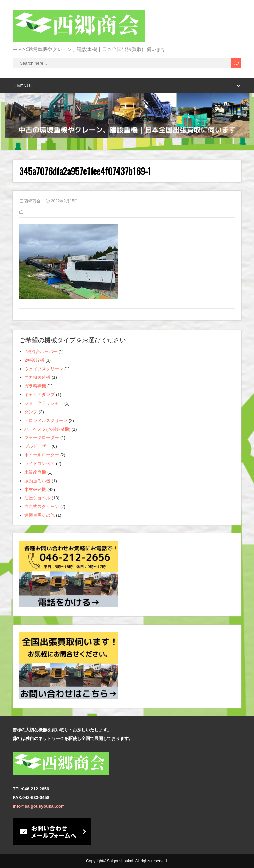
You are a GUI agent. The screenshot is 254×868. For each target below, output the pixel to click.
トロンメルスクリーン (46, 420)
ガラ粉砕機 (35, 386)
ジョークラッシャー (44, 403)
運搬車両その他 (40, 515)
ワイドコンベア (40, 463)
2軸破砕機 (34, 360)
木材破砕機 (35, 489)
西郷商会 (32, 201)
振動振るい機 (37, 481)
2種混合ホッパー (41, 351)
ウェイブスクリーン (44, 369)
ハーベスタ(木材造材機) (47, 429)
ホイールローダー (42, 455)
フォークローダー (42, 438)
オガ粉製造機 (37, 377)
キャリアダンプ (40, 395)
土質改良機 (35, 472)
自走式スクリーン (42, 507)
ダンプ (31, 412)
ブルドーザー (37, 446)
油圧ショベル (37, 498)
